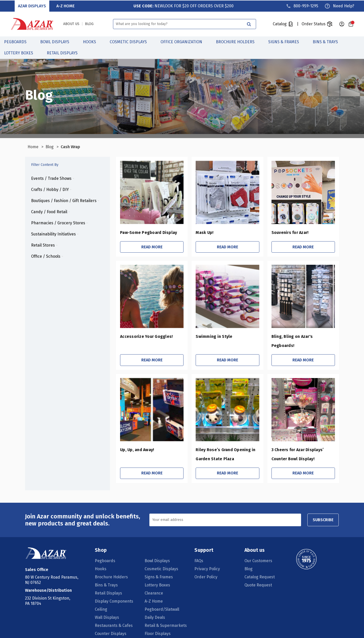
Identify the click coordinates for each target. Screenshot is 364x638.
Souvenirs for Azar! (287, 233)
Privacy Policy (207, 560)
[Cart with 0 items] (351, 24)
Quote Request (258, 576)
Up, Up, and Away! (128, 441)
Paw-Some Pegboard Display (140, 233)
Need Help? (343, 5)
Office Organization (184, 41)
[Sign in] (342, 24)
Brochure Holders (238, 41)
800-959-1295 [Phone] (306, 5)
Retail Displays (65, 52)
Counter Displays (111, 625)
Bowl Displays (58, 41)
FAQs (199, 552)
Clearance (154, 584)
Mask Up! (199, 233)
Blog (248, 560)
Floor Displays (158, 625)
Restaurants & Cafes (114, 617)
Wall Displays (107, 609)
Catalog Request (259, 568)
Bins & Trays (328, 41)
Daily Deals (155, 609)
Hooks (92, 41)
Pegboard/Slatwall (162, 600)
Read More (144, 247)
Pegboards (18, 41)
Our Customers (258, 552)
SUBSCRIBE (322, 511)
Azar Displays (32, 5)
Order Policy (206, 568)
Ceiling (101, 600)
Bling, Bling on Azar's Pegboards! (301, 337)
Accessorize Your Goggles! (138, 337)
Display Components (114, 592)
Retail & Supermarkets (166, 617)
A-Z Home (65, 5)
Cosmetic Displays (131, 41)
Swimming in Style (208, 337)
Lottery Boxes (21, 52)
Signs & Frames (286, 41)
